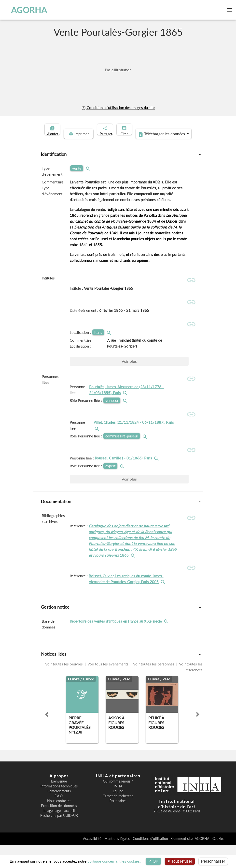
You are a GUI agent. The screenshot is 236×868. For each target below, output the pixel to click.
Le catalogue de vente (87, 217)
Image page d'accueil (59, 834)
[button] (47, 738)
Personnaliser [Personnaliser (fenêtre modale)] (213, 861)
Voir (129, 375)
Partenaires (118, 824)
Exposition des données (59, 829)
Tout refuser (180, 861)
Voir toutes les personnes (154, 687)
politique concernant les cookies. (114, 861)
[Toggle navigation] (231, 10)
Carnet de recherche (118, 820)
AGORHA (25, 10)
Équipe (118, 815)
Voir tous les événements (108, 687)
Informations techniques (59, 810)
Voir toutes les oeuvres (64, 687)
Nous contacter (59, 824)
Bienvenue (59, 805)
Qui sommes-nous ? (118, 805)
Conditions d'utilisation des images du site (118, 108)
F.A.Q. (59, 820)
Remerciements (59, 815)
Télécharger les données (150, 142)
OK (153, 861)
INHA (118, 810)
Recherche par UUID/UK (59, 839)
